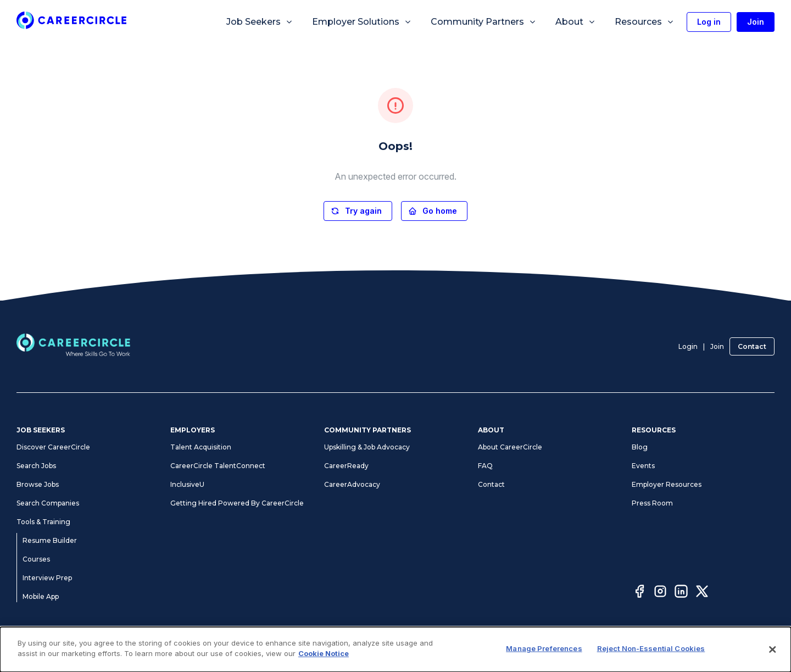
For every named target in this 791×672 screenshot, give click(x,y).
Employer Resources (667, 484)
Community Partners (484, 22)
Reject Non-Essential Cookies (651, 648)
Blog (640, 447)
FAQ (485, 466)
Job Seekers (260, 22)
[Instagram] (660, 593)
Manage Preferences (544, 648)
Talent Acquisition (201, 447)
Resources (645, 22)
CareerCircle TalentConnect (218, 466)
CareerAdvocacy (352, 484)
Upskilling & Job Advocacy (367, 447)
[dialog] (396, 649)
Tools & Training (43, 522)
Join (717, 346)
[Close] (773, 649)
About (576, 22)
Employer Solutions (362, 22)
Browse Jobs (38, 484)
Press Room (652, 503)
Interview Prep (47, 578)
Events (643, 466)
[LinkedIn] (681, 593)
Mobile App (41, 596)
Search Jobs (36, 466)
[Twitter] (702, 593)
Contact (752, 346)
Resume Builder (50, 540)
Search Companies (48, 503)
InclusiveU (187, 484)
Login (688, 346)
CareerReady (346, 466)
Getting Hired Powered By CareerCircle (237, 503)
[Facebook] (639, 593)
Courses (36, 559)
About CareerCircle (510, 447)
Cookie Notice (324, 653)
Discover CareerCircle (53, 447)
